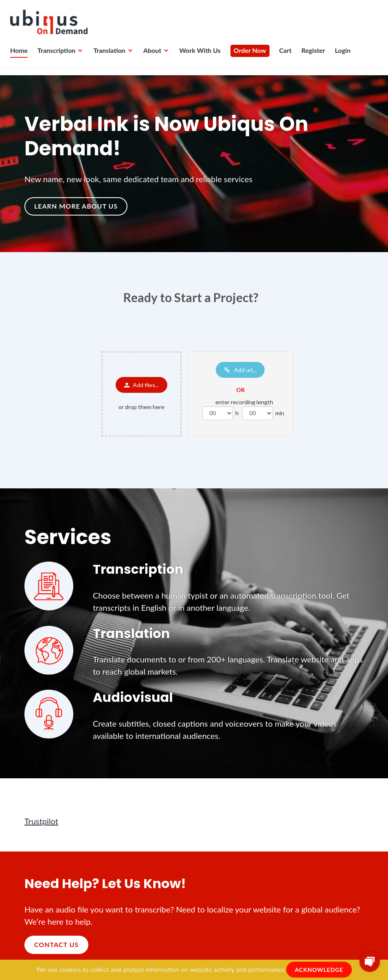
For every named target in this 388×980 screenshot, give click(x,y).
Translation (111, 55)
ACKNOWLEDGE (319, 970)
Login (345, 55)
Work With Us (202, 55)
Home (21, 55)
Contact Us (56, 944)
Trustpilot (41, 821)
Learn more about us (76, 206)
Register (315, 55)
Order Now (252, 55)
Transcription (58, 55)
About (154, 55)
